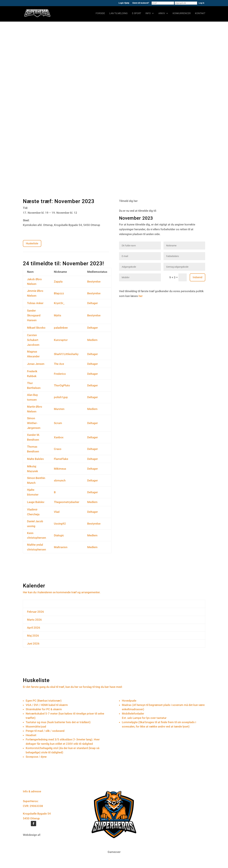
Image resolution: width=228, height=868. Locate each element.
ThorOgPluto (62, 385)
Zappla (58, 282)
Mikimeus (60, 469)
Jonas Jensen (36, 364)
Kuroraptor (61, 340)
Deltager (93, 303)
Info (148, 13)
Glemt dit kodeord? (141, 3)
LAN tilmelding (118, 13)
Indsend (197, 277)
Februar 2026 (35, 612)
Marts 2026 (34, 620)
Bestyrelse (94, 282)
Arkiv (162, 13)
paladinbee (61, 328)
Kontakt (200, 13)
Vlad (57, 512)
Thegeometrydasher (67, 502)
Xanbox (59, 437)
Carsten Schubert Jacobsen (33, 340)
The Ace (59, 364)
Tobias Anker (35, 303)
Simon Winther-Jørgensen (34, 423)
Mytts (58, 315)
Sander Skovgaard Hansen (34, 315)
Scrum (58, 423)
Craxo (58, 449)
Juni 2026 (33, 644)
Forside (100, 13)
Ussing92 (60, 524)
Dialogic (59, 535)
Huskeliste (32, 243)
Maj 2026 (33, 636)
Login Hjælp (124, 3)
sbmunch (60, 480)
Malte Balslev (35, 459)
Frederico (60, 374)
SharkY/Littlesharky (66, 354)
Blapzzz (59, 293)
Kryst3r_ (59, 303)
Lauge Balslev (36, 502)
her (141, 296)
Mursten (59, 409)
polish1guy (61, 397)
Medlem (92, 340)
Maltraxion (61, 547)
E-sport (137, 13)
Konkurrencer (182, 13)
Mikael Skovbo (36, 328)
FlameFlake (61, 459)
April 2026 (34, 628)
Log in (201, 3)
